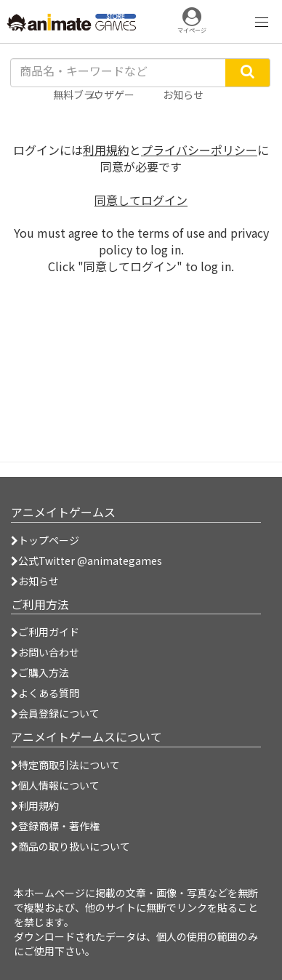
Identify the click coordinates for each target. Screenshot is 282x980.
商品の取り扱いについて (70, 846)
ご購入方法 (40, 672)
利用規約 (106, 150)
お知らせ (35, 581)
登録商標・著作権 (55, 826)
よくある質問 (45, 693)
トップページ (45, 540)
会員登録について (55, 713)
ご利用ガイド (45, 632)
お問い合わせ (45, 652)
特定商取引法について (65, 765)
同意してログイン (141, 200)
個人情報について (55, 785)
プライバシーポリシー (199, 150)
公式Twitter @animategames (90, 561)
